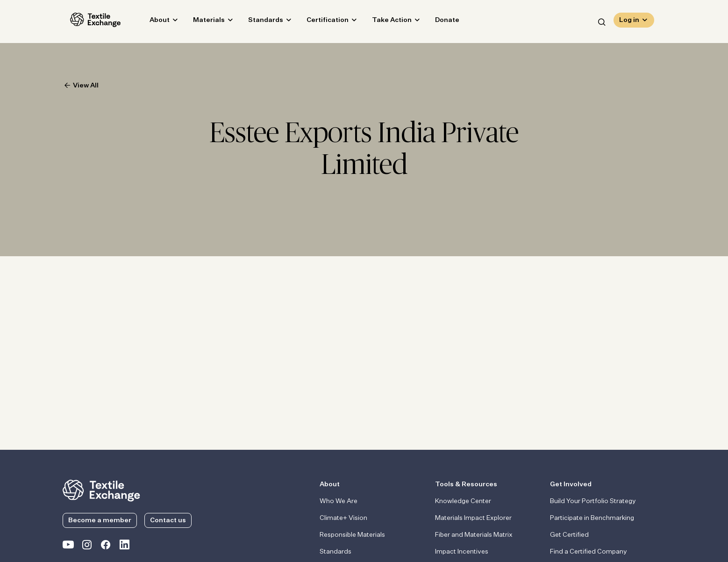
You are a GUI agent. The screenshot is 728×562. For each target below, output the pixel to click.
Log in (629, 22)
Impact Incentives (462, 552)
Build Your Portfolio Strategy (593, 501)
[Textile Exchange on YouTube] (68, 547)
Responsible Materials (352, 535)
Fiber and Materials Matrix (474, 535)
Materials (201, 22)
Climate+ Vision (343, 518)
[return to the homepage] (101, 490)
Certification (320, 22)
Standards (258, 22)
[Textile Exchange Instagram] (87, 547)
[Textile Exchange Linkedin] (124, 547)
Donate (440, 22)
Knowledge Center (463, 501)
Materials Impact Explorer (473, 518)
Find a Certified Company (589, 552)
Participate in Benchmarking (592, 518)
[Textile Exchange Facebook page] (106, 547)
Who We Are (339, 501)
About (152, 22)
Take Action (384, 22)
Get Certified (569, 535)
